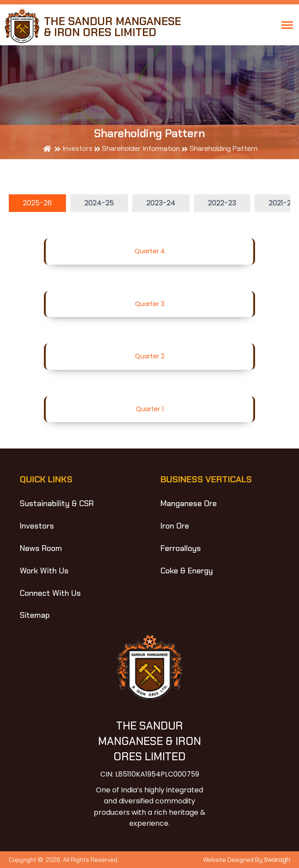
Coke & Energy (187, 571)
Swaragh (277, 860)
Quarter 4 (150, 251)
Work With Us (44, 571)
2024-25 (99, 203)
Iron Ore (175, 526)
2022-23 (222, 203)
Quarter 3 (150, 304)
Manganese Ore (189, 503)
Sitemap (35, 615)
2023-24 (161, 203)
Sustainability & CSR (57, 503)
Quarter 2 (150, 356)
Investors (37, 526)
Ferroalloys (181, 548)
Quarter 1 (150, 409)
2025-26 (37, 203)
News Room (41, 548)
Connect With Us (50, 593)
